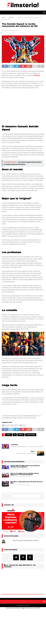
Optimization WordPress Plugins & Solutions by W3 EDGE (23, 608)
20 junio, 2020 (15, 485)
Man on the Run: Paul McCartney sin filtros (26, 541)
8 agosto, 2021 (7, 30)
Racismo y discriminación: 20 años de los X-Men (27, 482)
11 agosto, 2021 (15, 477)
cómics (9, 435)
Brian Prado (26, 469)
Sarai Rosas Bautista (26, 485)
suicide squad (31, 435)
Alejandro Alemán (25, 477)
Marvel (21, 435)
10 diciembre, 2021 (16, 469)
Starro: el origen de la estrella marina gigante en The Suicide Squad (25, 474)
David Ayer (37, 75)
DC (15, 435)
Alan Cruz (17, 30)
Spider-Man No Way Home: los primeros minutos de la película (25, 466)
